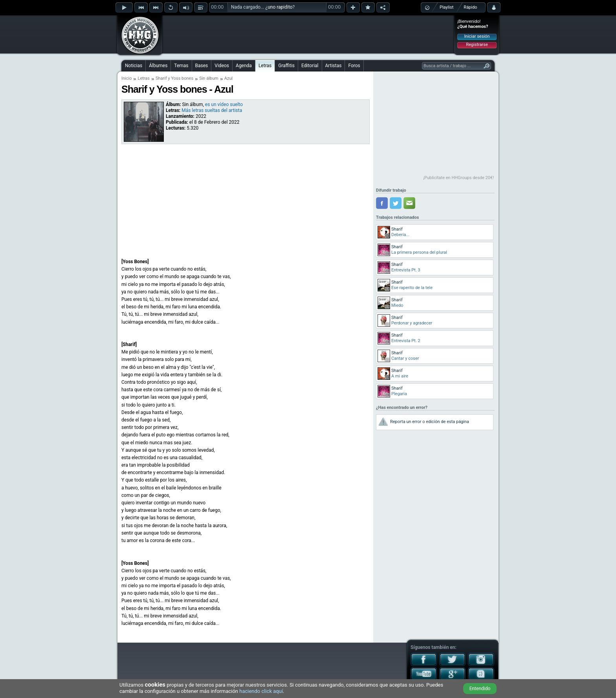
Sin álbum (209, 78)
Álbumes (158, 66)
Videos (222, 66)
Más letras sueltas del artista (212, 110)
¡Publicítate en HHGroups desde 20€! (458, 178)
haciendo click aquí (261, 691)
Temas (181, 66)
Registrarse (477, 45)
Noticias (134, 66)
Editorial (310, 66)
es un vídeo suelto (224, 104)
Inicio (126, 78)
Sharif (161, 78)
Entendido (480, 689)
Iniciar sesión (477, 36)
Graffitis (286, 66)
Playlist (446, 7)
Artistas (334, 66)
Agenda (244, 66)
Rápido (470, 7)
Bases (202, 66)
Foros (354, 66)
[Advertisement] (308, 34)
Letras (265, 66)
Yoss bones (182, 78)
